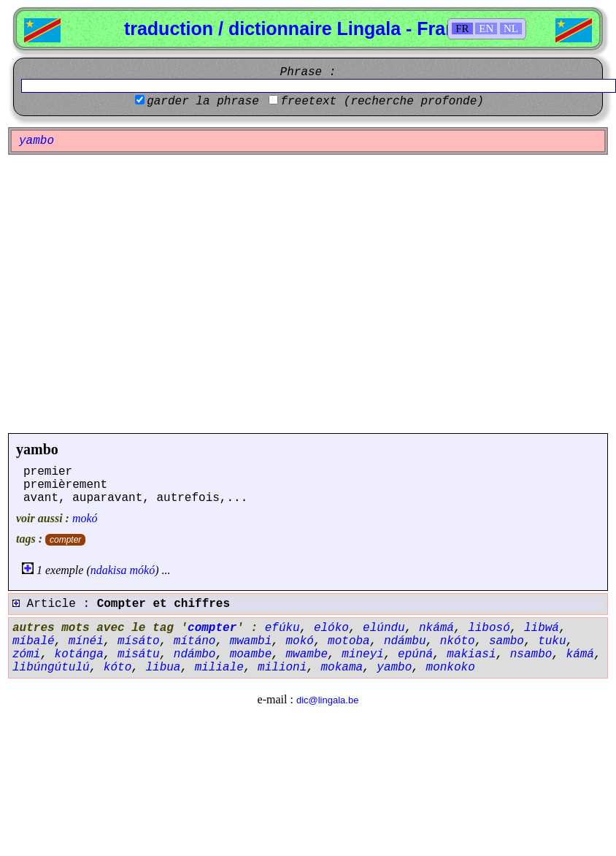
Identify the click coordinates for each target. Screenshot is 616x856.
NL (511, 28)
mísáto (139, 641)
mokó (85, 518)
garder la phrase (203, 102)
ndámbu (405, 641)
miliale (219, 668)
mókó (143, 570)
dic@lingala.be (327, 700)
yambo (37, 449)
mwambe (307, 654)
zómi (26, 654)
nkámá (436, 628)
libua (163, 668)
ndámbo (195, 654)
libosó (489, 628)
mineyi (363, 654)
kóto (118, 668)
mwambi (251, 641)
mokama (342, 668)
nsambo (531, 654)
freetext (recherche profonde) (382, 102)
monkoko (451, 668)
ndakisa (109, 570)
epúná (415, 654)
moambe (251, 654)
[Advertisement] (137, 294)
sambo (507, 641)
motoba (349, 641)
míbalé (34, 641)
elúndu (384, 628)
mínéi (86, 641)
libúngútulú (51, 668)
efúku (282, 628)
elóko (331, 628)
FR (462, 28)
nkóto (458, 641)
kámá (580, 654)
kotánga (79, 654)
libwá (542, 628)
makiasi (471, 654)
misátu (139, 654)
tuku (552, 641)
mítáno (195, 641)
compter (65, 540)
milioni (282, 668)
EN (486, 28)
